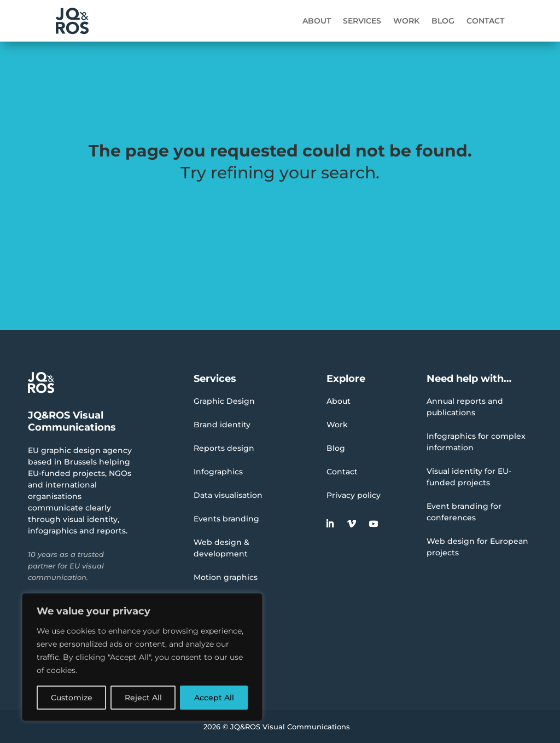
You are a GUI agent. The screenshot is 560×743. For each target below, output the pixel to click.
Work (406, 21)
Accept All (214, 698)
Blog (443, 21)
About (317, 21)
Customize (72, 698)
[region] (142, 657)
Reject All (143, 698)
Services (362, 21)
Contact (485, 21)
